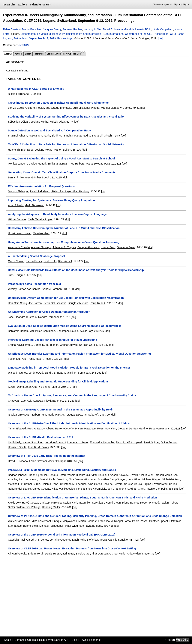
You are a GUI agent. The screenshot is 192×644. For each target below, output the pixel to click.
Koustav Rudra (81, 136)
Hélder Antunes (17, 219)
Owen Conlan (16, 261)
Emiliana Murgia (57, 164)
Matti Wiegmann (75, 526)
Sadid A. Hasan (28, 479)
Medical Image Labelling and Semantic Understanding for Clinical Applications (58, 382)
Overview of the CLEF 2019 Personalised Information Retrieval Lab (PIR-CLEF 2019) (61, 535)
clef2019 (23, 45)
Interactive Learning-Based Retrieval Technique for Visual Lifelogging (52, 340)
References (39, 54)
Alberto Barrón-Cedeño (60, 429)
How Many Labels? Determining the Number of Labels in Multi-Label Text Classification (64, 228)
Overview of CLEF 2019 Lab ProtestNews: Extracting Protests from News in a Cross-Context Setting (72, 548)
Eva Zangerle (94, 526)
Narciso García (88, 345)
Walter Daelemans (19, 521)
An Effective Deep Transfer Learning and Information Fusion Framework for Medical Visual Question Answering (79, 354)
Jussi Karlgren (16, 275)
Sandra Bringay (54, 373)
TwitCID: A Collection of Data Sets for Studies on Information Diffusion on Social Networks (66, 144)
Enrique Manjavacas (65, 521)
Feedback (95, 640)
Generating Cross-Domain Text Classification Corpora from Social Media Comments (62, 172)
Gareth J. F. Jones (37, 540)
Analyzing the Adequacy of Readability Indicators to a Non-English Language (57, 214)
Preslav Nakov (36, 429)
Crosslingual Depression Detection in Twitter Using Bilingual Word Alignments (58, 103)
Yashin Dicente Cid (78, 475)
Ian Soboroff (91, 415)
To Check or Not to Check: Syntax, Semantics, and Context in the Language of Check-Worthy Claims (72, 395)
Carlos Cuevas (69, 345)
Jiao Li (56, 387)
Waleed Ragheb (18, 373)
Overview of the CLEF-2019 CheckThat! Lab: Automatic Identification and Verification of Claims (69, 423)
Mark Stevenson (34, 205)
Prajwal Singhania (39, 136)
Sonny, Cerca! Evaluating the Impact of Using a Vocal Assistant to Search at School (61, 159)
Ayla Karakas (35, 401)
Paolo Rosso (140, 521)
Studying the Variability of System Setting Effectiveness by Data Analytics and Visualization (67, 117)
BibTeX (28, 54)
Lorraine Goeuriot (55, 442)
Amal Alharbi (15, 205)
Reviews (67, 54)
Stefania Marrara (97, 540)
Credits (31, 640)
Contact (19, 640)
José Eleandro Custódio (22, 317)
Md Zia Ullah (57, 122)
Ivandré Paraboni (52, 289)
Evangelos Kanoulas (102, 442)
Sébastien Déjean (19, 122)
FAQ (83, 640)
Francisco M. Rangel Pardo (114, 521)
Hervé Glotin (113, 503)
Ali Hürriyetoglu (17, 554)
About (8, 640)
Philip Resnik (98, 303)
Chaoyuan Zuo (17, 401)
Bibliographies (54, 54)
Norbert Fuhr (39, 415)
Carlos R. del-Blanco (46, 345)
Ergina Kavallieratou (20, 345)
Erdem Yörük (36, 554)
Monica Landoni (17, 164)
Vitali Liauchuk (100, 475)
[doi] (160, 38)
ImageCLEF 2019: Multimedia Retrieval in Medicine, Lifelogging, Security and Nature (62, 470)
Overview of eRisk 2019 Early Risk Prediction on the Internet (46, 456)
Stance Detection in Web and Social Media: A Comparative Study (49, 130)
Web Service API (58, 640)
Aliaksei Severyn (41, 247)
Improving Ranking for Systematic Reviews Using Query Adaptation (51, 200)
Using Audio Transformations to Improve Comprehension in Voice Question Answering (64, 242)
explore (22, 5)
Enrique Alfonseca (88, 247)
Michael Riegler (151, 479)
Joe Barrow (35, 303)
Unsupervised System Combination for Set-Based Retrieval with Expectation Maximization (66, 298)
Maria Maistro (56, 415)
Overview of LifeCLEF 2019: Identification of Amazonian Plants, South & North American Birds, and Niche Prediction (82, 498)
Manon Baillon (63, 150)
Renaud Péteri (57, 475)
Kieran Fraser (34, 261)
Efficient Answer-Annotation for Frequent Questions (41, 186)
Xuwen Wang (16, 387)
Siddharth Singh (61, 136)
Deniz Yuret (52, 554)
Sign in (177, 4)
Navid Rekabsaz (40, 191)
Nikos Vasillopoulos (63, 489)
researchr (9, 5)
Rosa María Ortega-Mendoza (54, 108)
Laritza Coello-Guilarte (21, 108)
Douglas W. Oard (78, 303)
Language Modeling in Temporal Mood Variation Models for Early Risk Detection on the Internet (69, 368)
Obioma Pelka (50, 484)
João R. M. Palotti (38, 447)
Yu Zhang (45, 387)
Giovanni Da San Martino (133, 429)
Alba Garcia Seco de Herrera (105, 484)
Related (77, 54)
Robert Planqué (150, 503)
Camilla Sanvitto (118, 540)
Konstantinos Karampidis (91, 489)
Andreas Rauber (72, 29)
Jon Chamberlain (118, 489)
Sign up (187, 4)
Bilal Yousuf (65, 261)
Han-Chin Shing (17, 303)
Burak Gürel (83, 554)
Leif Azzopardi (134, 442)
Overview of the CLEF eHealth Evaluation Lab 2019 (40, 437)
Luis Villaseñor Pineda (86, 108)
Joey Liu (62, 479)
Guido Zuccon (169, 442)
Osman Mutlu (117, 554)
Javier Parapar (57, 461)
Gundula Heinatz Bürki (138, 29)
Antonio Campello (156, 489)
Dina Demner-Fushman (82, 479)
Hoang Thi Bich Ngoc (21, 150)
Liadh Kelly (50, 261)
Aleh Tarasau (156, 475)
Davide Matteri (37, 164)
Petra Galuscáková (55, 303)
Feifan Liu (14, 359)
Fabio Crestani (12, 29)
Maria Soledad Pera (98, 164)
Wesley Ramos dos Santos (24, 289)
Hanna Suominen (33, 442)
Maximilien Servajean (42, 331)
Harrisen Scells (17, 447)
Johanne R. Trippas (64, 247)
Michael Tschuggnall (51, 526)
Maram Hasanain (85, 429)
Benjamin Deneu (18, 331)
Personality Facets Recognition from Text (34, 284)
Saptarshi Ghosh (102, 136)
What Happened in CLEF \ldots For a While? (36, 89)
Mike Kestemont (41, 521)
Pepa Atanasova (159, 429)
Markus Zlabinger (18, 191)
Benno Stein (30, 526)
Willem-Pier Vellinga (28, 507)
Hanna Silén (108, 247)
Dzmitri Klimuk (138, 475)
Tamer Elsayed (17, 429)
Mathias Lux (15, 484)
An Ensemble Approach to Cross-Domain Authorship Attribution (49, 312)
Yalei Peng (28, 359)
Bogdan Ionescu (18, 475)
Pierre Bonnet (130, 503)
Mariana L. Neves (78, 442)
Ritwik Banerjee (54, 401)
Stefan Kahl (70, 503)
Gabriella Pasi (16, 540)
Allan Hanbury (81, 191)
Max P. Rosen (44, 359)
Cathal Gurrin (32, 484)
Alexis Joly (86, 331)
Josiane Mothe (40, 122)
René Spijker (151, 442)
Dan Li (120, 442)
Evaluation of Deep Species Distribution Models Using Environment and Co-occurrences (65, 326)
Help (42, 640)
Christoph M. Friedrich (73, 484)
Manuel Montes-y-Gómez (116, 108)
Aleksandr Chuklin (19, 247)
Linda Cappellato (163, 29)
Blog (74, 640)
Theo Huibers (76, 164)
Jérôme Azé (36, 373)
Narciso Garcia (133, 484)
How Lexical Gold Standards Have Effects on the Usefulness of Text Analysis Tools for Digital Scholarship (76, 270)
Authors (18, 54)
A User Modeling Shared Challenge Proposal (36, 256)
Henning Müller (92, 29)
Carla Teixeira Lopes (40, 219)
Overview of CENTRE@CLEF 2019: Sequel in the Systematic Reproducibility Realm (61, 410)
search (47, 5)
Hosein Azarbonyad (20, 233)
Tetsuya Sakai (74, 415)
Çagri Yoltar (67, 554)
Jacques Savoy (52, 29)
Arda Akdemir (135, 554)
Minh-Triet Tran (171, 479)
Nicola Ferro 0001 (19, 94)
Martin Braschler (32, 29)
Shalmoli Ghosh (17, 136)
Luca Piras (134, 479)
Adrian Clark (137, 489)
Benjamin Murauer (19, 177)
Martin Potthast (87, 521)
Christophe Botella (68, 331)
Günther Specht (41, 177)
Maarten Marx (41, 233)
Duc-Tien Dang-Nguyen (112, 479)
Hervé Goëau (30, 503)
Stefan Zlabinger (61, 191)
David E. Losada (113, 29)
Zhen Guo (31, 387)
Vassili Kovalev (119, 475)
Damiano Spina (126, 247)
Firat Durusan (100, 554)
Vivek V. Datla (47, 479)
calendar (36, 5)
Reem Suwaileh (107, 429)
